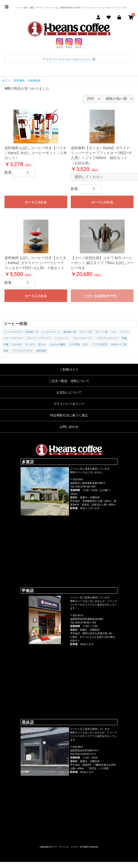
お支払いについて (69, 392)
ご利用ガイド (69, 370)
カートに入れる (36, 202)
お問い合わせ (69, 427)
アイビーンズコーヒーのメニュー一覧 (69, 59)
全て (5, 81)
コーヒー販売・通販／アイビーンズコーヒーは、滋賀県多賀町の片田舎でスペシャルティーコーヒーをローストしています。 (72, 8)
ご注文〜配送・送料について (69, 381)
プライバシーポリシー (69, 404)
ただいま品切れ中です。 (102, 296)
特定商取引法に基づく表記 (69, 415)
